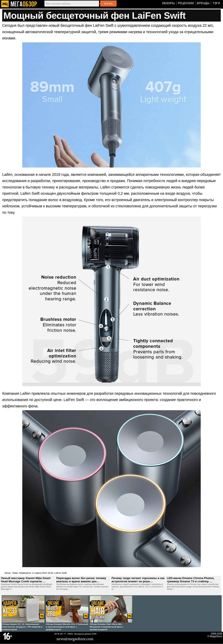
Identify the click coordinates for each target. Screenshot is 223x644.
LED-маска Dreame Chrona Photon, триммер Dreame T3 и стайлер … (191, 580)
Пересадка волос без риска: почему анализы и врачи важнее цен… (81, 580)
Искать (108, 4)
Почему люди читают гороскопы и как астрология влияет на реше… (138, 580)
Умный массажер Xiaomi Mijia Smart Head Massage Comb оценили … (26, 580)
